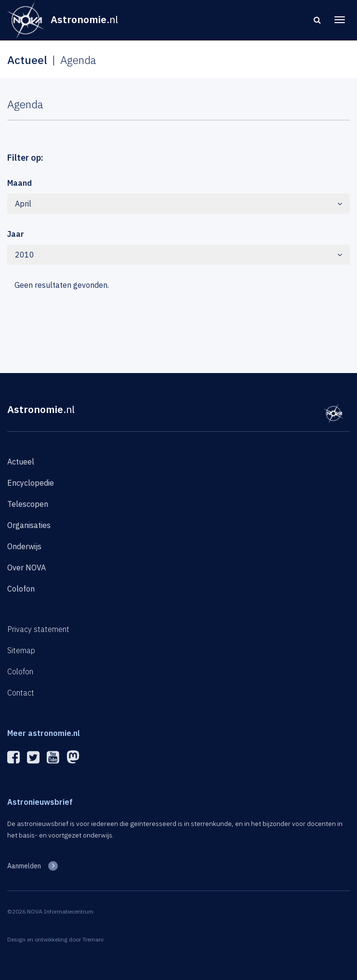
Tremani (93, 939)
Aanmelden (24, 866)
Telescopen (28, 504)
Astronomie (41, 409)
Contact (21, 693)
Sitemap (21, 650)
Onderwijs (24, 546)
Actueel (21, 462)
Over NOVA (26, 567)
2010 (178, 255)
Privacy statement (38, 629)
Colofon (21, 589)
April (178, 204)
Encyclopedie (31, 483)
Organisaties (29, 525)
